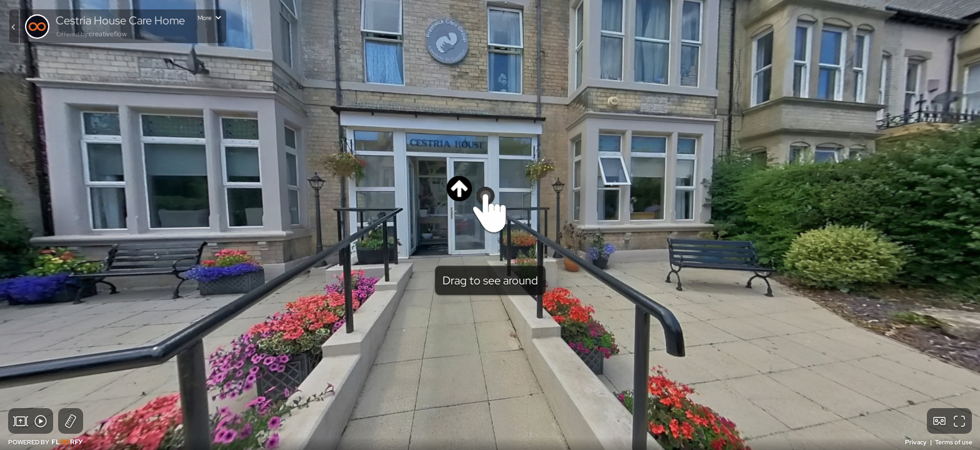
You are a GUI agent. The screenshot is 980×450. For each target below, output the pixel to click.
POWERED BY (46, 442)
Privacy (917, 442)
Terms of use (954, 442)
